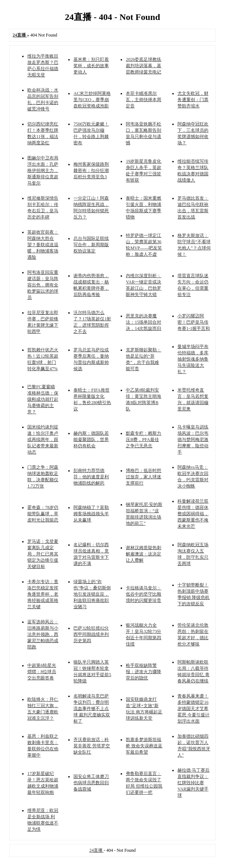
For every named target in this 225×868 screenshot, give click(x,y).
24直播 (96, 850)
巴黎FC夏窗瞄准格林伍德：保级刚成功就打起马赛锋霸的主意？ (43, 399)
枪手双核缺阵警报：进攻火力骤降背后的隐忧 (143, 672)
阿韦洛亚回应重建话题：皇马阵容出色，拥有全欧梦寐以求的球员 (43, 285)
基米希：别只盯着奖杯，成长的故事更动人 (91, 66)
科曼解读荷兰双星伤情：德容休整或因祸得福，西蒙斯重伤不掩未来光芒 (193, 514)
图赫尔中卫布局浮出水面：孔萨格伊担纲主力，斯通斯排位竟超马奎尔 (43, 170)
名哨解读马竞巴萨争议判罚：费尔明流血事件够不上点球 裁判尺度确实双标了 (92, 709)
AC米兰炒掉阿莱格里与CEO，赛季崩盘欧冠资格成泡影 (92, 100)
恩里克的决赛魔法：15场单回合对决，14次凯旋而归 (143, 322)
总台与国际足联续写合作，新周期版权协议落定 (91, 245)
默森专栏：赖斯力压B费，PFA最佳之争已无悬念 (143, 440)
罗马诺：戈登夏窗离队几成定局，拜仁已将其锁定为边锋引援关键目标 (43, 554)
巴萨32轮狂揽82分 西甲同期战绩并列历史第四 (91, 634)
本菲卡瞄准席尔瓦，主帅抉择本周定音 (143, 100)
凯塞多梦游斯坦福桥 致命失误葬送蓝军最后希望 (144, 746)
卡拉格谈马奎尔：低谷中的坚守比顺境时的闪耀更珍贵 (143, 594)
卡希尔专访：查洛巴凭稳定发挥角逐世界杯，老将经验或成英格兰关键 (43, 594)
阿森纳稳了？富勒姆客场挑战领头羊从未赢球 (91, 514)
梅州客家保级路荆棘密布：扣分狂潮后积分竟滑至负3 (91, 170)
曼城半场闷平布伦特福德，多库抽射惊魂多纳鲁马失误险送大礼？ (193, 359)
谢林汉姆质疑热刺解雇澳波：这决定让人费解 (143, 554)
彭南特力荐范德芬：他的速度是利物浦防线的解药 (91, 477)
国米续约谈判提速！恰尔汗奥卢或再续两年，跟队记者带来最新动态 (43, 440)
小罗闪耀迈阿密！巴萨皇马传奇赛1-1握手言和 (194, 322)
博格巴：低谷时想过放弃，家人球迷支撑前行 (143, 477)
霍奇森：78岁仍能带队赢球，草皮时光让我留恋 (43, 514)
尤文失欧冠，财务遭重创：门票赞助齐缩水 (193, 100)
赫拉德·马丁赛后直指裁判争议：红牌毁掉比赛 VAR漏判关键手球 (193, 783)
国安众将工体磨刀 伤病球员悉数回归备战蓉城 (91, 783)
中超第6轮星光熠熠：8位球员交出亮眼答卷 (42, 672)
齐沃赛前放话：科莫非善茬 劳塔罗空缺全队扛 (92, 746)
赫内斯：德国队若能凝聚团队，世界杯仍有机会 (91, 440)
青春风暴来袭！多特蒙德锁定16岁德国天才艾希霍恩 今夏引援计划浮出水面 (193, 709)
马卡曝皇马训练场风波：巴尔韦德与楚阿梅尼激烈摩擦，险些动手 (193, 440)
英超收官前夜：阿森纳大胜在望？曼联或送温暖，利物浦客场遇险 (43, 245)
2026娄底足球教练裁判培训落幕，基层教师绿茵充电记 (143, 66)
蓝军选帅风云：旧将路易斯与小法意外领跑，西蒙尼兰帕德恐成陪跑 (43, 634)
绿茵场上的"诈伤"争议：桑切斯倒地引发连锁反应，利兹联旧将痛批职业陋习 (92, 594)
